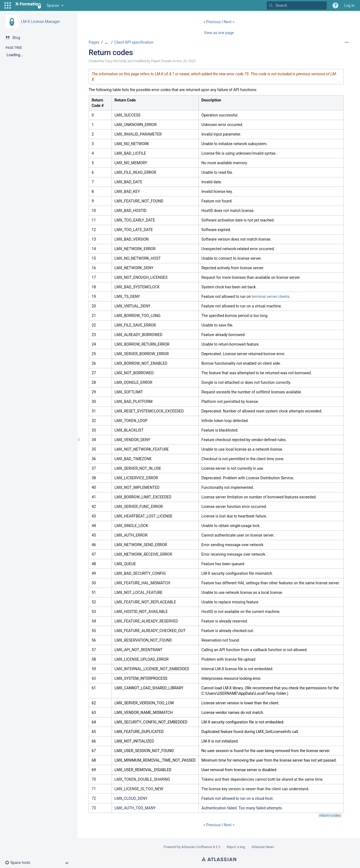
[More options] (347, 42)
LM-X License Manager (40, 22)
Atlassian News (263, 847)
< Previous (212, 22)
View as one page (219, 33)
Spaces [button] (53, 5)
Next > (229, 22)
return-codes (330, 815)
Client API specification (134, 42)
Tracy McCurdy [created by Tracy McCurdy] (115, 61)
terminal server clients (271, 297)
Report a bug (236, 847)
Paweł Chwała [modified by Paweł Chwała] (161, 61)
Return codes (111, 53)
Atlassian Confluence (197, 847)
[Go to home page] (28, 5)
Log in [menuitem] (349, 5)
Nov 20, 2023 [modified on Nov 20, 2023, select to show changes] (186, 61)
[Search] (271, 5)
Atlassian (219, 859)
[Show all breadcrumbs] (106, 42)
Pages (94, 42)
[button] (8, 5)
